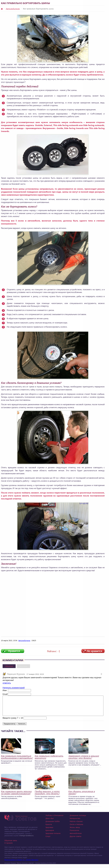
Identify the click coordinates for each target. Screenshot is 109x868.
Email (5, 694)
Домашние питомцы (78, 819)
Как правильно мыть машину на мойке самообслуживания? (16, 796)
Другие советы (76, 840)
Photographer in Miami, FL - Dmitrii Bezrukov (21, 864)
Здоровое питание (53, 837)
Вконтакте (23, 666)
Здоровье (49, 831)
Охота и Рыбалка (76, 828)
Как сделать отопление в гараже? (82, 796)
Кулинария (50, 834)
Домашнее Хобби (53, 825)
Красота (49, 828)
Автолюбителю (13, 9)
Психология (74, 834)
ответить (7, 683)
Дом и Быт (50, 822)
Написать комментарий (14, 687)
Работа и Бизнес (76, 825)
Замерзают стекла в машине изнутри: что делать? (84, 761)
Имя (5, 690)
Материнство (75, 822)
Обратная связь (11, 844)
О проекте (9, 847)
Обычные (9, 666)
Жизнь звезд (75, 831)
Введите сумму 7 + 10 (13, 722)
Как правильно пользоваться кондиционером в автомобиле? (17, 761)
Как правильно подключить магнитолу (49, 761)
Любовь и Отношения (54, 819)
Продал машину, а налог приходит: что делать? (47, 796)
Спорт (48, 840)
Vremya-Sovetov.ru (26, 839)
